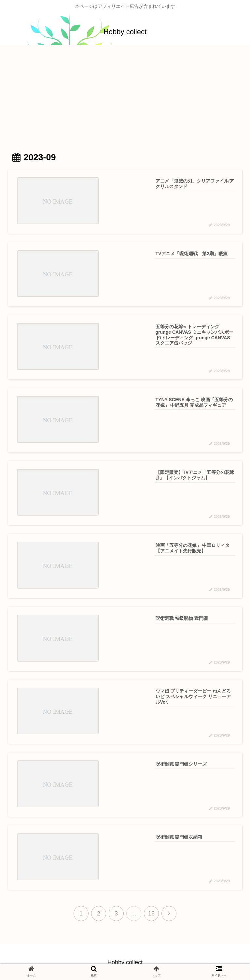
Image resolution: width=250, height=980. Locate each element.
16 (151, 912)
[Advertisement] (125, 98)
